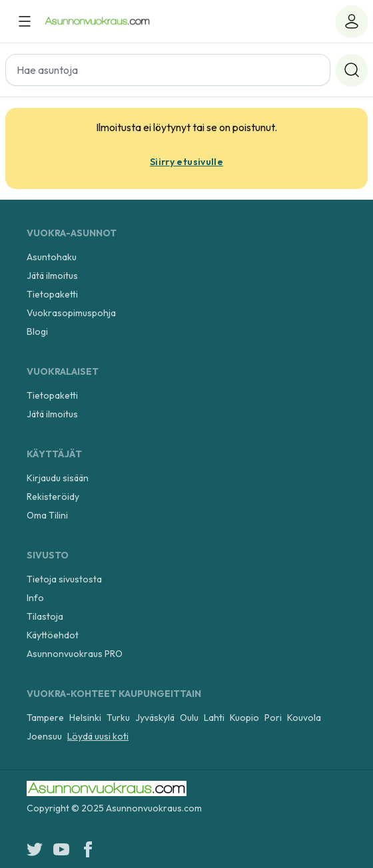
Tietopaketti (52, 294)
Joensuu (44, 736)
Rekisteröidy (53, 497)
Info (35, 598)
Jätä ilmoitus (52, 276)
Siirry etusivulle (186, 162)
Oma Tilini (47, 515)
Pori (273, 718)
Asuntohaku (52, 257)
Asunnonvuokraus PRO (75, 654)
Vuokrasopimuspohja (71, 313)
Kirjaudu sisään (58, 478)
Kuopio (244, 718)
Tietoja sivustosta (64, 579)
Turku (118, 718)
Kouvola (304, 718)
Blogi (37, 331)
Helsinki (85, 718)
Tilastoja (45, 616)
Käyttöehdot (53, 635)
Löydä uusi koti (98, 736)
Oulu (189, 718)
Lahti (214, 718)
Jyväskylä (155, 718)
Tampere (45, 718)
